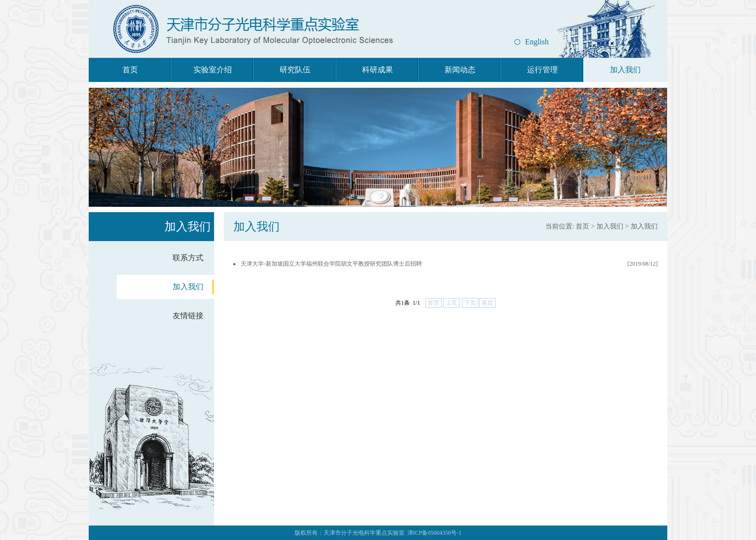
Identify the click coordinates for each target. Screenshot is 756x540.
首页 (130, 70)
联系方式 (188, 258)
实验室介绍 (213, 70)
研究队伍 (295, 70)
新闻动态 (460, 70)
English (537, 42)
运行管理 (542, 70)
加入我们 (625, 70)
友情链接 (188, 316)
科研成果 (378, 70)
